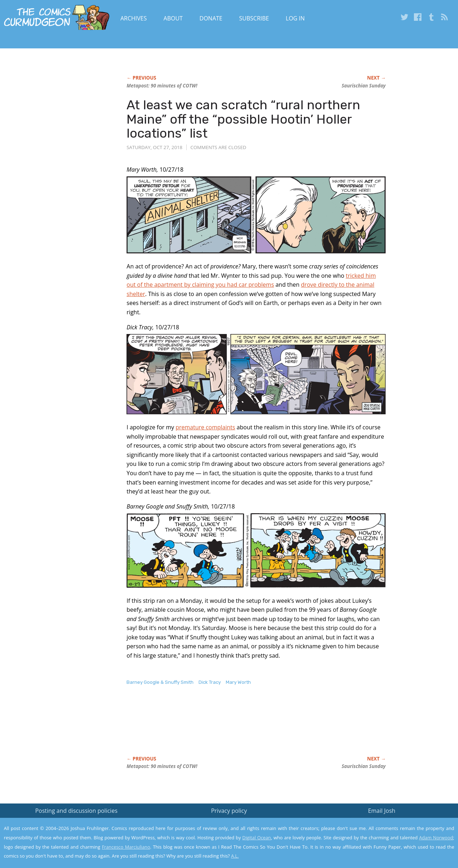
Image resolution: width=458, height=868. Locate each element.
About (173, 18)
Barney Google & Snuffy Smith (160, 682)
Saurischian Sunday (364, 86)
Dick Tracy (210, 682)
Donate (211, 18)
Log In (295, 18)
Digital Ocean (257, 838)
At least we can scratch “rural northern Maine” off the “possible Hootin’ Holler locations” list (243, 119)
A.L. (235, 856)
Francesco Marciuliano (126, 847)
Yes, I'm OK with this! (397, 841)
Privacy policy (229, 811)
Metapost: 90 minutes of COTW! (162, 86)
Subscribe (254, 18)
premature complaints (205, 427)
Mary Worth (238, 682)
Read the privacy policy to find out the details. (394, 823)
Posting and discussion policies (76, 811)
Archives (134, 18)
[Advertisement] (257, 728)
